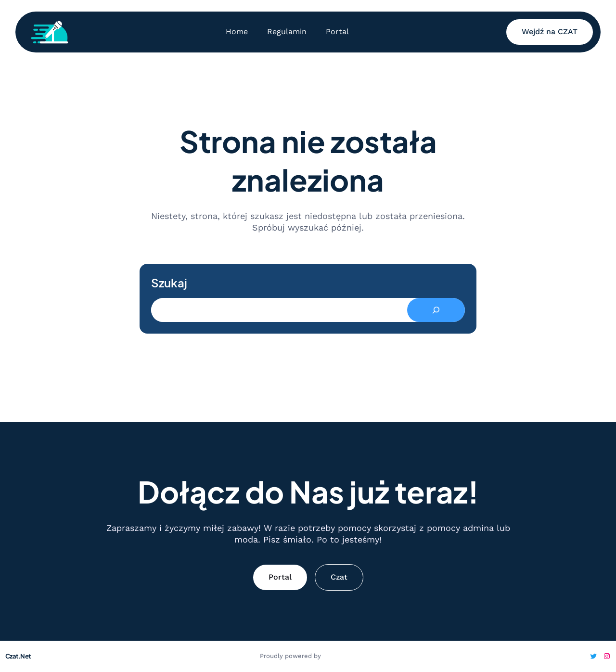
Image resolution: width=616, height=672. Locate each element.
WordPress (340, 656)
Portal (280, 577)
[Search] (436, 310)
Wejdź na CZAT (550, 32)
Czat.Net (18, 656)
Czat (339, 577)
